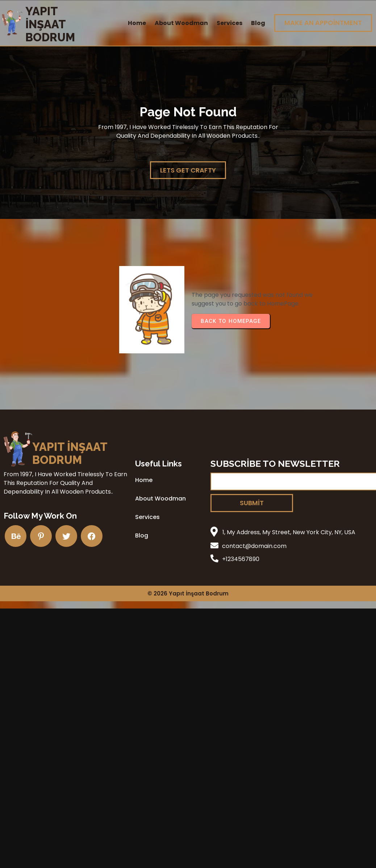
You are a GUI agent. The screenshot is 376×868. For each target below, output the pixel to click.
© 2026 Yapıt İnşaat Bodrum (188, 593)
